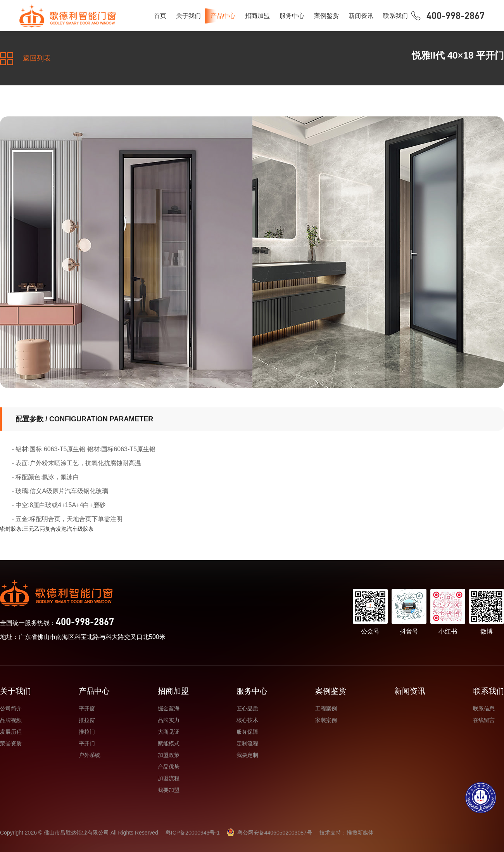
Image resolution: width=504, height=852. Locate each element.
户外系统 (90, 755)
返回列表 (25, 59)
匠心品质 (247, 708)
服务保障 (247, 732)
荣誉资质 (11, 743)
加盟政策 (169, 755)
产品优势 (169, 767)
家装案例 (326, 720)
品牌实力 (169, 720)
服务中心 (292, 16)
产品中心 (223, 16)
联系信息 (484, 708)
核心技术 (247, 720)
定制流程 (247, 743)
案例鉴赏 (326, 16)
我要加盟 (169, 790)
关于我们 (188, 16)
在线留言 (484, 720)
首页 (160, 16)
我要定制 (247, 755)
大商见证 (169, 732)
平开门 (87, 743)
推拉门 (87, 732)
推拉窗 (87, 720)
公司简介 (11, 708)
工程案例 (326, 708)
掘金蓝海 (169, 708)
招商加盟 (257, 16)
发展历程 (11, 732)
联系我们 (395, 16)
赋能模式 (169, 743)
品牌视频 (11, 720)
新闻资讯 (361, 16)
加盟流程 (169, 778)
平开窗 (87, 708)
